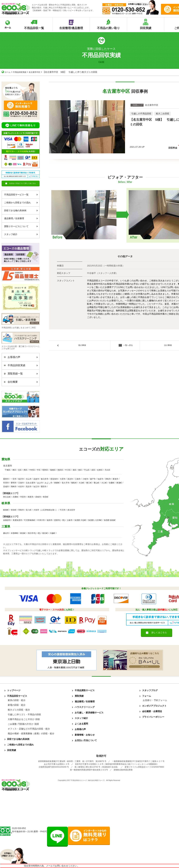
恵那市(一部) (60, 520)
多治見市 (71, 510)
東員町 (23, 533)
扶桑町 (112, 483)
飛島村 (74, 483)
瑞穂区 (53, 470)
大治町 (82, 483)
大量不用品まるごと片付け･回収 (24, 719)
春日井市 (45, 479)
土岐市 (70, 520)
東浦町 (119, 483)
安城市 (6, 487)
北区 (20, 470)
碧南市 (38, 497)
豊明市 (14, 483)
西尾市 (31, 497)
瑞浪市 (50, 520)
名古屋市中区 (39, 72)
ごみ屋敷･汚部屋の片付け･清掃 (23, 724)
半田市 (23, 497)
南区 (80, 470)
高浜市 (29, 487)
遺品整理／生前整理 (21, 218)
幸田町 (46, 497)
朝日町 (45, 533)
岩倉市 (36, 479)
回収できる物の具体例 (21, 210)
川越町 (53, 533)
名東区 (100, 470)
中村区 (32, 470)
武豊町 (16, 497)
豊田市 (44, 487)
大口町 (104, 483)
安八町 (29, 510)
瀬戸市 (93, 479)
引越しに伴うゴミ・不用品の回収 (24, 714)
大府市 (63, 479)
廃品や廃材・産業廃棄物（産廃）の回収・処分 (31, 734)
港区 (75, 470)
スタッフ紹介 (21, 234)
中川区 (68, 470)
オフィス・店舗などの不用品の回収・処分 (29, 729)
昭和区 (45, 470)
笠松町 (14, 510)
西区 (25, 470)
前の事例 (82, 346)
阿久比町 (7, 497)
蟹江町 (89, 483)
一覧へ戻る (125, 346)
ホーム (6, 72)
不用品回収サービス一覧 (21, 195)
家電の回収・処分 (17, 705)
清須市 (70, 479)
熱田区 (60, 470)
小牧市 (85, 479)
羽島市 (21, 510)
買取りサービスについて (21, 226)
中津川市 (41, 520)
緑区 (93, 470)
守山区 (87, 470)
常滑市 (6, 483)
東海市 (115, 479)
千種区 (8, 470)
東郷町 (57, 483)
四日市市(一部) (34, 533)
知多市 (100, 479)
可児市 (63, 510)
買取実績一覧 (20, 374)
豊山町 (97, 483)
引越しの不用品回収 (141, 114)
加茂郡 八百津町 (95, 520)
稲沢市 (21, 479)
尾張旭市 (54, 479)
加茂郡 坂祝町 (110, 520)
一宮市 (14, 479)
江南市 (78, 479)
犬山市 (29, 479)
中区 (39, 470)
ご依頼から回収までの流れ (21, 203)
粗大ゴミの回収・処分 (19, 710)
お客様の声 (20, 357)
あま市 (40, 483)
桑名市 (6, 533)
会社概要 (20, 382)
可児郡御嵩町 (30, 520)
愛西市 (6, 479)
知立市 (36, 487)
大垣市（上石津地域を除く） (46, 510)
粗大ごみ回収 (163, 114)
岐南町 (6, 510)
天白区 (107, 470)
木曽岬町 (15, 533)
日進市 (21, 483)
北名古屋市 (31, 483)
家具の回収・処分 (17, 700)
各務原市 (7, 520)
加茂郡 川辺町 (80, 520)
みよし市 (48, 483)
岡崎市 (14, 487)
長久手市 (66, 483)
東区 (14, 470)
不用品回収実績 (22, 72)
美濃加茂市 (17, 520)
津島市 (108, 479)
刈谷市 (21, 487)
